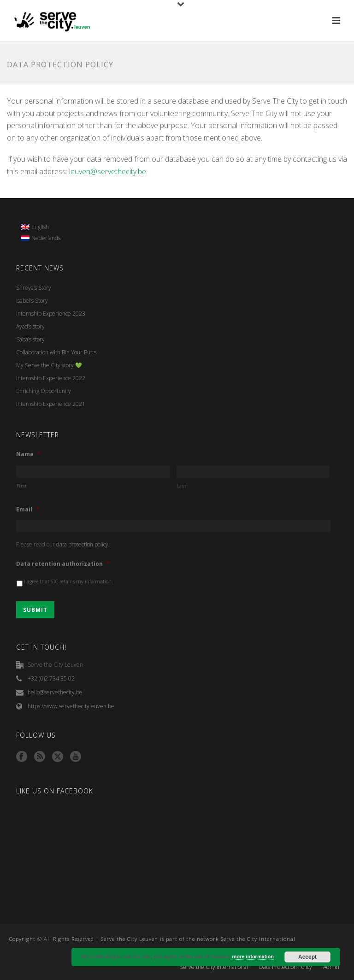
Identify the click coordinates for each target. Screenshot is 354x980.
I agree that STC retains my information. (68, 581)
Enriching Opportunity (44, 391)
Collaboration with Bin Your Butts (56, 352)
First (22, 486)
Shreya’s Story (34, 288)
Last (182, 486)
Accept (307, 957)
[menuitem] (41, 227)
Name (28, 454)
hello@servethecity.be (55, 692)
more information (253, 957)
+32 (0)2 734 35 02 (51, 678)
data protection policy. (83, 544)
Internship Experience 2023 (51, 314)
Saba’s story (30, 339)
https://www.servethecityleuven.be (71, 706)
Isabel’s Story (32, 301)
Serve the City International (214, 967)
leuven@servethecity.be (108, 171)
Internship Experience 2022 (51, 378)
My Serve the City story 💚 (49, 365)
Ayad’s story (30, 326)
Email (28, 510)
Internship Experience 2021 (51, 404)
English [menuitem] (40, 227)
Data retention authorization (63, 564)
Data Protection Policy (286, 967)
